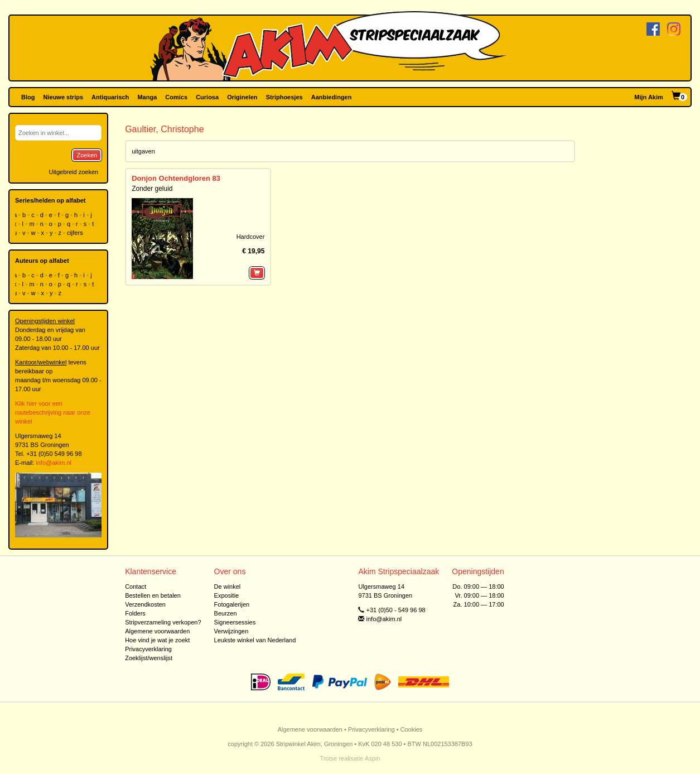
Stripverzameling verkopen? (163, 622)
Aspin (373, 758)
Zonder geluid (152, 189)
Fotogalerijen (232, 604)
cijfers (76, 233)
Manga (147, 97)
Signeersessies (235, 622)
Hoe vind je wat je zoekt (157, 640)
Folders (135, 613)
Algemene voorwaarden (157, 631)
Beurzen (226, 613)
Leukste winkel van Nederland (255, 640)
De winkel (228, 586)
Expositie (227, 595)
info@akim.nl (54, 463)
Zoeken (87, 155)
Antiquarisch (110, 97)
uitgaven (143, 151)
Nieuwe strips (64, 97)
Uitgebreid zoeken (73, 172)
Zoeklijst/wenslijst (149, 658)
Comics (176, 97)
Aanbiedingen (332, 97)
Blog (28, 97)
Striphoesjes (284, 97)
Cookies (412, 729)
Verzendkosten (145, 604)
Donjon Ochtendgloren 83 (176, 178)
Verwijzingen (231, 631)
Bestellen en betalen (153, 595)
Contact (136, 586)
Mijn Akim (649, 97)
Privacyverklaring (148, 649)
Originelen (242, 97)
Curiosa (207, 97)
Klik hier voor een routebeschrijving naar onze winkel (53, 412)
